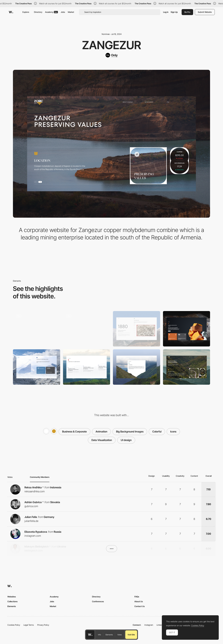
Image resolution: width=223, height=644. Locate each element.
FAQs (137, 597)
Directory (38, 12)
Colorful (157, 432)
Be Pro (187, 12)
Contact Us (140, 606)
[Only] (112, 55)
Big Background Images (130, 432)
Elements (109, 635)
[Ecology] (137, 367)
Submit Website (205, 12)
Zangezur (112, 45)
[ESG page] (187, 367)
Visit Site (131, 635)
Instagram (149, 625)
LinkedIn (160, 625)
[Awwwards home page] (90, 635)
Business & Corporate (74, 432)
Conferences (98, 601)
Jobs (63, 12)
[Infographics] (37, 367)
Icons (173, 432)
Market (71, 12)
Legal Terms (29, 625)
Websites (12, 597)
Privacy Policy (43, 625)
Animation (101, 432)
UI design (126, 440)
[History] (137, 329)
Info (99, 635)
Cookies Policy (14, 625)
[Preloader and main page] (37, 329)
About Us (139, 601)
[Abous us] (187, 329)
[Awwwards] (11, 12)
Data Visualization (102, 440)
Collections (12, 601)
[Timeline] (87, 367)
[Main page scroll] (87, 329)
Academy (51, 12)
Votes (120, 635)
